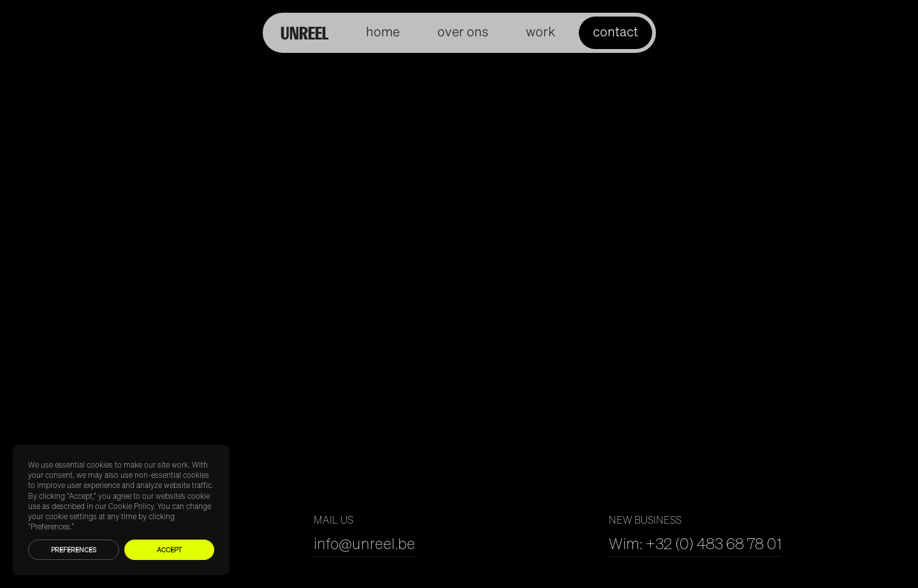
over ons (463, 32)
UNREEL (304, 32)
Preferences (74, 550)
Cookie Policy (131, 506)
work (541, 32)
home (383, 32)
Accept (169, 550)
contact (616, 32)
